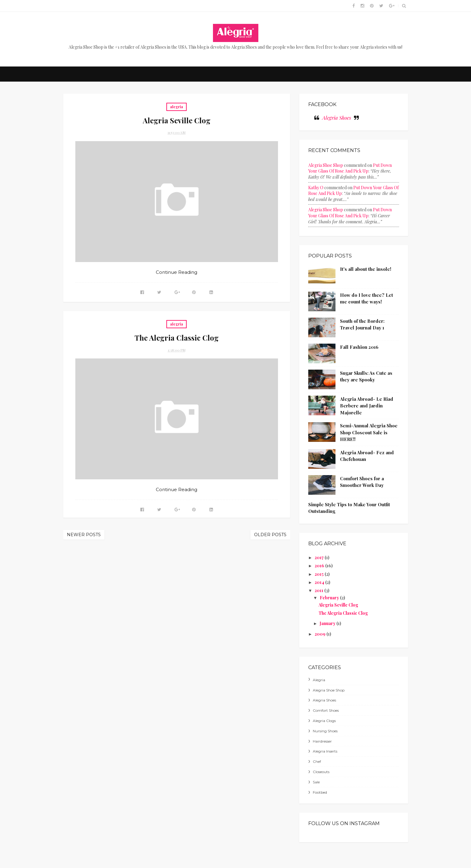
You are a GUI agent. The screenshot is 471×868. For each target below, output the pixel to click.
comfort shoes (326, 710)
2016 (320, 566)
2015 (320, 574)
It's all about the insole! (366, 269)
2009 (321, 634)
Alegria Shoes (337, 118)
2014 (320, 582)
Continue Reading (177, 272)
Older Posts (270, 535)
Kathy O (316, 188)
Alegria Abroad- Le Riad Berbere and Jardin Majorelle (367, 406)
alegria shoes (324, 700)
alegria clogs (324, 721)
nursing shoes (325, 731)
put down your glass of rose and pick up (350, 168)
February (330, 598)
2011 (319, 590)
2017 (320, 557)
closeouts (321, 772)
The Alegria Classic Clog (177, 338)
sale (316, 782)
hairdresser (322, 741)
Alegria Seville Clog (177, 120)
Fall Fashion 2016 (359, 347)
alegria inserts (325, 751)
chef (317, 761)
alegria (177, 107)
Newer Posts (84, 535)
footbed (320, 792)
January (328, 623)
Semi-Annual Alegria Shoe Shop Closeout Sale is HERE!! (369, 432)
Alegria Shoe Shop (326, 165)
